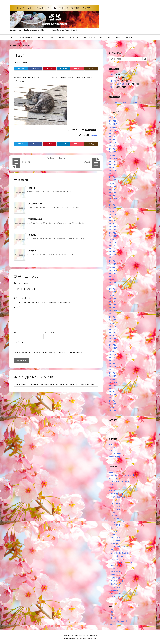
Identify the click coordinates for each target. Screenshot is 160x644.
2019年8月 (113, 354)
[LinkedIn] (63, 69)
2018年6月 (113, 398)
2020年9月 (113, 314)
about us (112, 472)
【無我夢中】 (32, 251)
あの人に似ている (117, 494)
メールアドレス (51, 329)
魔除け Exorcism (115, 593)
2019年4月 (113, 367)
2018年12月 (113, 379)
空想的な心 (115, 575)
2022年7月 (113, 245)
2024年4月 (113, 180)
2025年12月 (113, 121)
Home (14, 45)
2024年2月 (113, 186)
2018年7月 (113, 395)
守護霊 (115, 531)
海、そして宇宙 (116, 559)
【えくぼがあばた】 (35, 204)
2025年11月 (113, 124)
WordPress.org (114, 457)
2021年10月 (113, 273)
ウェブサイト (19, 339)
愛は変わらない (116, 537)
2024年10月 (113, 164)
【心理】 (112, 78)
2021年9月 (113, 276)
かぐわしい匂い (118, 556)
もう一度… (116, 519)
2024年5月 (113, 177)
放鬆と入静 (116, 578)
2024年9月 (113, 168)
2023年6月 (113, 211)
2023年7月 (113, 208)
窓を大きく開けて (117, 581)
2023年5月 (113, 214)
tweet (111, 426)
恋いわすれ (115, 528)
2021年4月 (113, 292)
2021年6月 (113, 286)
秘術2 (111, 488)
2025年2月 (113, 152)
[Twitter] (21, 69)
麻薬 (114, 568)
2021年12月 (113, 267)
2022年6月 (113, 248)
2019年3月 (113, 370)
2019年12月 (113, 342)
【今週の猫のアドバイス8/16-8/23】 (122, 475)
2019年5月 (113, 364)
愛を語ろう (115, 550)
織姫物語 (112, 491)
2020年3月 (113, 332)
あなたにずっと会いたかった (123, 562)
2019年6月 (113, 360)
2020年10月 (113, 311)
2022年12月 (113, 230)
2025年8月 (113, 133)
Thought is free (92, 639)
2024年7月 (113, 174)
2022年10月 (113, 236)
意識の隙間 (116, 587)
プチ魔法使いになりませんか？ (120, 481)
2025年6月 (113, 140)
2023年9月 (113, 202)
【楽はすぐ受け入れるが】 (118, 84)
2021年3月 (113, 295)
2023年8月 (113, 205)
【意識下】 (31, 188)
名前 (16, 329)
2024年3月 (113, 183)
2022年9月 (113, 239)
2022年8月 (113, 242)
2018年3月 (113, 407)
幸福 (114, 512)
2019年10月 (113, 348)
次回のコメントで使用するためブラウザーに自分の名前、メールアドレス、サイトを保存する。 (50, 349)
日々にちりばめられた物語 (120, 553)
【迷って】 (113, 81)
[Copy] (91, 69)
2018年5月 (113, 401)
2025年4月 (113, 146)
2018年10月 (113, 385)
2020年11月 (113, 308)
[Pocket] (77, 69)
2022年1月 (113, 264)
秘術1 (111, 484)
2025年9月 (113, 130)
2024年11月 (113, 161)
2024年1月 (113, 189)
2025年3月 (113, 149)
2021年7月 (113, 283)
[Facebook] (35, 69)
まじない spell (114, 478)
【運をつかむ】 (114, 102)
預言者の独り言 (116, 584)
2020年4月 (113, 329)
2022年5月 (113, 252)
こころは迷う (115, 503)
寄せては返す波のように (121, 547)
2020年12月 (113, 304)
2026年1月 (113, 118)
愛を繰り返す (115, 544)
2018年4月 (113, 404)
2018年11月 (113, 382)
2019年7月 (113, 357)
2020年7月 (113, 320)
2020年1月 (113, 339)
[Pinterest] (49, 69)
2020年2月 (113, 336)
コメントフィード (115, 453)
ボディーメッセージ (118, 522)
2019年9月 (113, 351)
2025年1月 (113, 155)
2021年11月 (113, 270)
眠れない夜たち (116, 565)
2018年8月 (113, 392)
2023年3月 (113, 220)
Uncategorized (26, 45)
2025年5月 (113, 143)
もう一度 (114, 516)
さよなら (116, 500)
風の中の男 (115, 590)
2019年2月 (113, 373)
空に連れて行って (117, 572)
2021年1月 (113, 301)
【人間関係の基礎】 (35, 219)
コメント (17, 307)
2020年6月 (113, 323)
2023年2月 (113, 224)
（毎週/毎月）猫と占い (117, 596)
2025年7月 (113, 136)
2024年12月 (113, 158)
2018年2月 (113, 410)
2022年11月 (113, 233)
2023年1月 (113, 227)
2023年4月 (113, 217)
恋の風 (113, 534)
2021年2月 (113, 298)
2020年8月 (113, 317)
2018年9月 (113, 388)
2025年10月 (113, 127)
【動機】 (112, 75)
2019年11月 (113, 345)
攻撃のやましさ (119, 525)
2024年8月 (113, 171)
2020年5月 (113, 326)
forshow (94, 135)
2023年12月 (113, 192)
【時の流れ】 (32, 235)
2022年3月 (113, 258)
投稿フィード (114, 450)
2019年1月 (113, 376)
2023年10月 (113, 199)
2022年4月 (113, 255)
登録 (110, 444)
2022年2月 (113, 261)
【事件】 (112, 87)
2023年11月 (113, 196)
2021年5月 (113, 289)
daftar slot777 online (130, 102)
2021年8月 (113, 280)
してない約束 (115, 509)
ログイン (112, 447)
